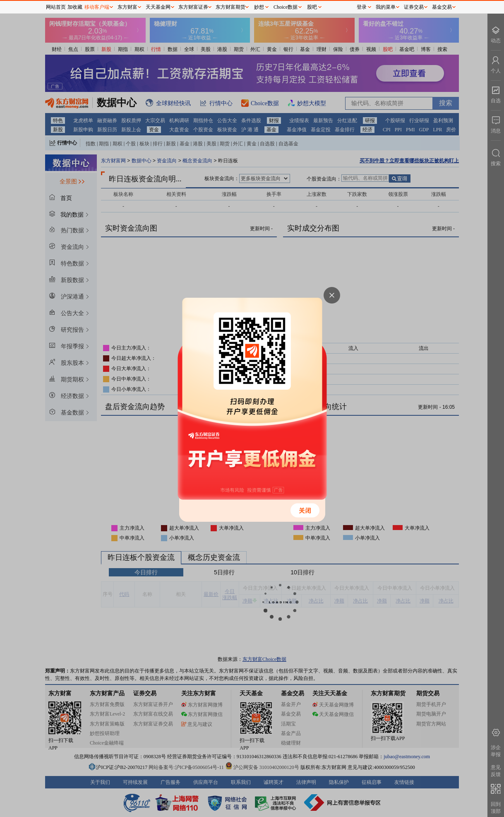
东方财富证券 (193, 7)
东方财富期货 (230, 7)
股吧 (312, 7)
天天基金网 (158, 7)
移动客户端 (97, 7)
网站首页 (56, 7)
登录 (362, 7)
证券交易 (414, 7)
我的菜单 (386, 7)
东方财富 (127, 7)
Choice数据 (286, 7)
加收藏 (75, 7)
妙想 (259, 7)
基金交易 (442, 7)
